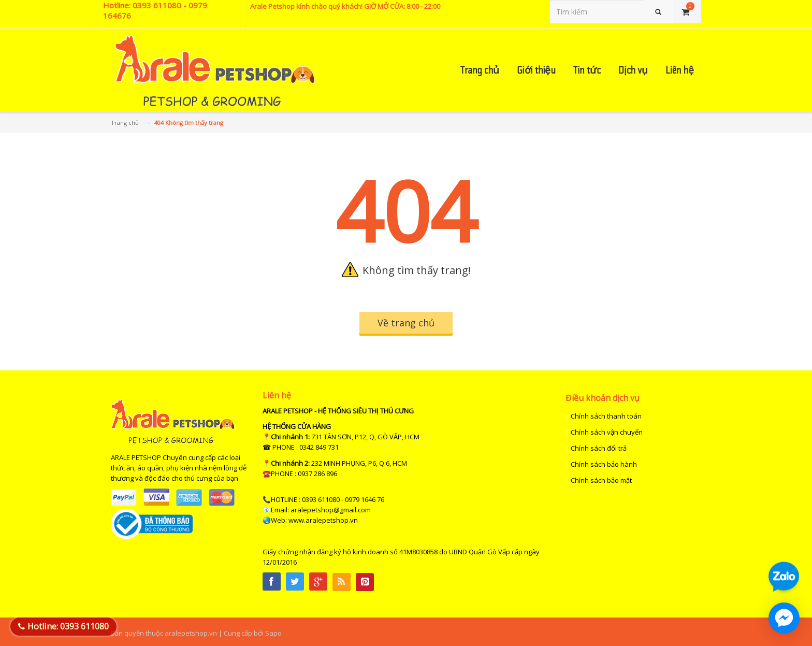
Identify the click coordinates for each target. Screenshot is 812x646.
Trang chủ (125, 123)
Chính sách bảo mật (601, 480)
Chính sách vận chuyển (607, 432)
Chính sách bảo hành (604, 464)
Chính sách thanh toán (606, 416)
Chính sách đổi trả (599, 448)
